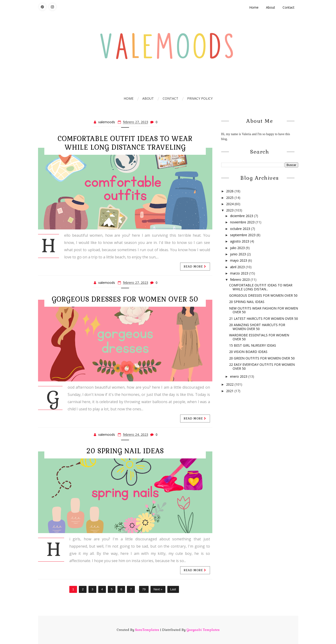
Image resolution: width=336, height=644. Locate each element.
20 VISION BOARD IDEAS (248, 352)
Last (173, 589)
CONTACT (170, 98)
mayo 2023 (239, 260)
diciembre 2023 (242, 216)
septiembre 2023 (243, 235)
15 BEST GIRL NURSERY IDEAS (253, 345)
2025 (230, 198)
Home (254, 7)
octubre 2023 (241, 229)
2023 (230, 210)
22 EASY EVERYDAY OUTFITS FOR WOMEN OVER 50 (262, 366)
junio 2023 (238, 254)
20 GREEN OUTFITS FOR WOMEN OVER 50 (262, 358)
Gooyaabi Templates (203, 630)
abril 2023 (238, 267)
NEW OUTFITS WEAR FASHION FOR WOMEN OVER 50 (264, 310)
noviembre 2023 (243, 222)
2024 (230, 204)
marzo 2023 (240, 273)
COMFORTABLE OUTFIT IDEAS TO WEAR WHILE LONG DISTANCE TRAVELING (125, 143)
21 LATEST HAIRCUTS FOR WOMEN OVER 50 (264, 318)
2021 (230, 391)
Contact (289, 7)
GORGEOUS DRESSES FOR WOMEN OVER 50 (125, 299)
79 (144, 589)
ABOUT (148, 98)
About (271, 7)
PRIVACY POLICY (200, 98)
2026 (230, 191)
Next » (158, 589)
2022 (230, 384)
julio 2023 (238, 248)
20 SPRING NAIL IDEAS (125, 451)
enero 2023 (239, 376)
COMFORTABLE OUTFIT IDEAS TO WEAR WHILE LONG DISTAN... (261, 287)
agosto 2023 (240, 241)
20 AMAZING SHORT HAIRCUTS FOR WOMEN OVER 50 (257, 327)
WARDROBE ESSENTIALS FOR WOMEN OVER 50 (259, 337)
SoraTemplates (147, 630)
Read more (195, 267)
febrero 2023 (240, 280)
